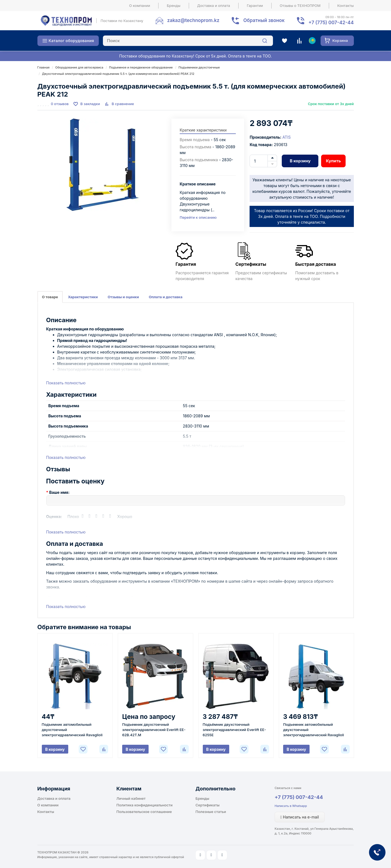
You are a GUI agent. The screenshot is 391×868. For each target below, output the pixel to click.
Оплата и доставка (166, 297)
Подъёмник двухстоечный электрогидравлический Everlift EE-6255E (234, 730)
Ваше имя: (59, 492)
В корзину (300, 161)
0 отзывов (60, 104)
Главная (43, 67)
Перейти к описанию (198, 217)
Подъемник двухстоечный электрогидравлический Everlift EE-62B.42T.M (154, 730)
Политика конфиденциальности (144, 805)
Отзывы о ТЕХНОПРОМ (300, 6)
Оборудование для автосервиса (79, 67)
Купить (333, 161)
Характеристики (83, 297)
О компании (140, 6)
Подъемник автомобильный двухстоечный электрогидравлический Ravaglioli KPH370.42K (72, 730)
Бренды (173, 6)
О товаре (50, 297)
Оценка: (54, 517)
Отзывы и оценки (123, 297)
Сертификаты (208, 805)
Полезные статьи (211, 812)
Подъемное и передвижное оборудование (141, 67)
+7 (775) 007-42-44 (299, 797)
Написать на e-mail (300, 817)
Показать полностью (66, 383)
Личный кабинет (131, 798)
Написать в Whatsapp (291, 806)
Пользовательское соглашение (144, 812)
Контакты (346, 6)
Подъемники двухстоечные (199, 67)
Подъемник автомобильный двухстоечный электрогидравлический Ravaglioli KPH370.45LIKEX (314, 730)
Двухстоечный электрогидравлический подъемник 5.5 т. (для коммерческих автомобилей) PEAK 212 (118, 74)
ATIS (286, 137)
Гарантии (255, 6)
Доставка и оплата (214, 6)
